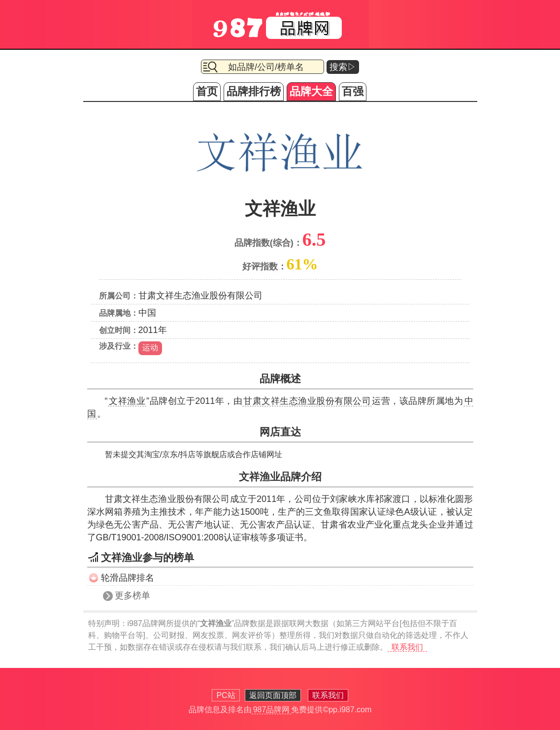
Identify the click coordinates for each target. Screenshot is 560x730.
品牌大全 (311, 91)
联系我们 (407, 647)
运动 (150, 348)
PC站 (226, 695)
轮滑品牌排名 (128, 578)
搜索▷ (343, 67)
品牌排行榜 (254, 91)
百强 (353, 91)
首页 (207, 91)
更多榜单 (132, 596)
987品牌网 (272, 710)
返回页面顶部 (273, 695)
